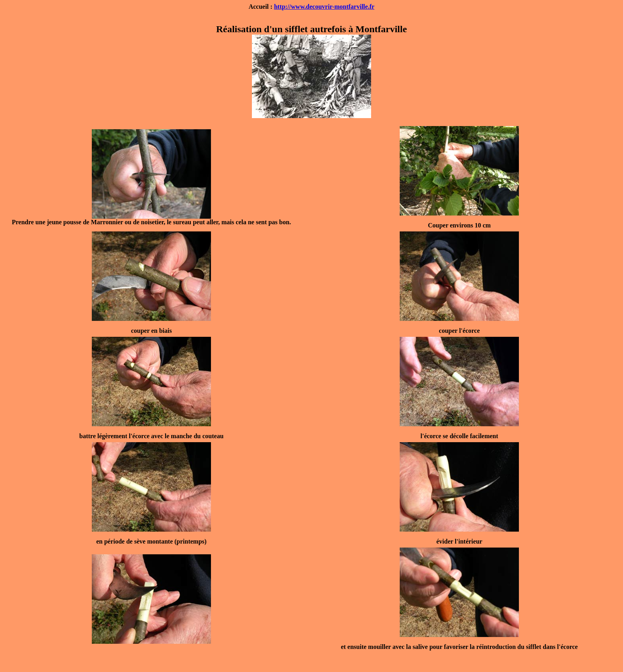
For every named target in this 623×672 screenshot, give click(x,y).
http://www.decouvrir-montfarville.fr (324, 7)
